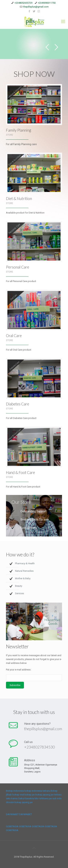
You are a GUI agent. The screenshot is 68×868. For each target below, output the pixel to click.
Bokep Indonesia (15, 791)
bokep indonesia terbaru (37, 791)
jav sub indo (55, 798)
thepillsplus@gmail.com (36, 7)
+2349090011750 (47, 3)
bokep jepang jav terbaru (48, 795)
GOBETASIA (12, 826)
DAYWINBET (12, 814)
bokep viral (18, 795)
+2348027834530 (39, 747)
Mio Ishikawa (42, 798)
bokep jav (30, 795)
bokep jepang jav (24, 802)
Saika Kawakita (26, 798)
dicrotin (10, 802)
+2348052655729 (23, 3)
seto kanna (12, 798)
